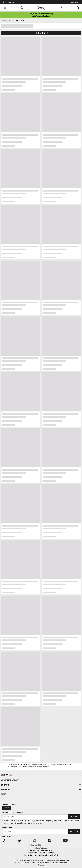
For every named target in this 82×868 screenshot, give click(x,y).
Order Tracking (8, 2)
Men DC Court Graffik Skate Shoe (41, 850)
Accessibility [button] (74, 2)
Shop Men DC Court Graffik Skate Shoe (41, 853)
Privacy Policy (48, 822)
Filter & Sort (41, 33)
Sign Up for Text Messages (13, 813)
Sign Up (7, 808)
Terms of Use (37, 822)
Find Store (74, 832)
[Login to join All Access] (41, 14)
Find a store (7, 827)
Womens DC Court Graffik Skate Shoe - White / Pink (41, 855)
